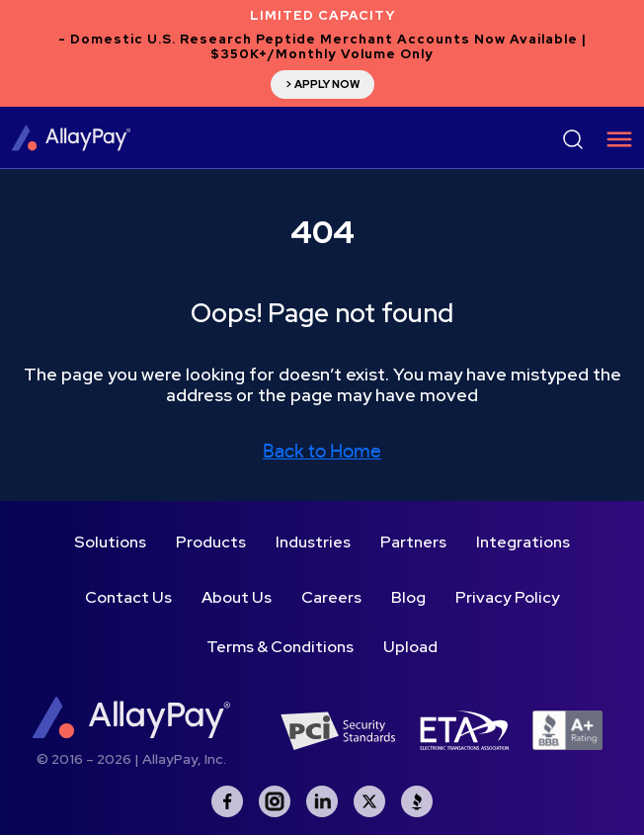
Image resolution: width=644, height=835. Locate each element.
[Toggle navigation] (612, 139)
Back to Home (322, 452)
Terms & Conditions (280, 647)
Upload (410, 647)
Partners (413, 542)
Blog (408, 597)
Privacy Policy (508, 597)
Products (211, 542)
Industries (313, 542)
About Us (237, 597)
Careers (331, 597)
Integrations (523, 542)
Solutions (110, 542)
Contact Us (128, 597)
